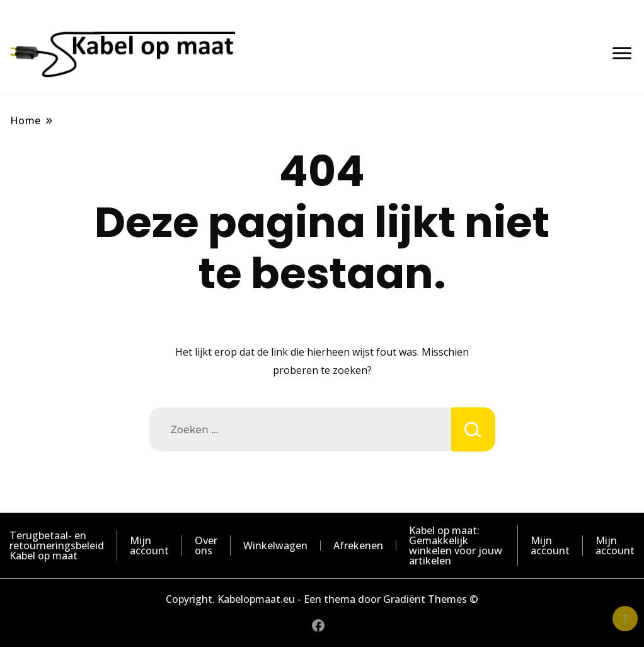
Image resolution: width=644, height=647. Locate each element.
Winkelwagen (275, 545)
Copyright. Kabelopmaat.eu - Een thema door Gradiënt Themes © (322, 599)
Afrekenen (358, 545)
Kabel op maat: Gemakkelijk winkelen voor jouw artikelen (456, 545)
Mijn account (149, 545)
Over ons (206, 545)
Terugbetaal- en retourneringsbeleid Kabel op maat (57, 545)
